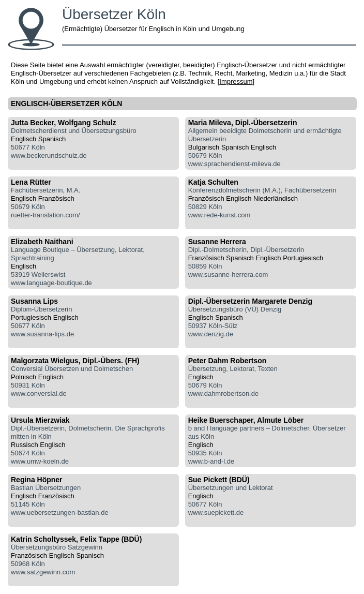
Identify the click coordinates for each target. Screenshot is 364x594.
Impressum (236, 81)
